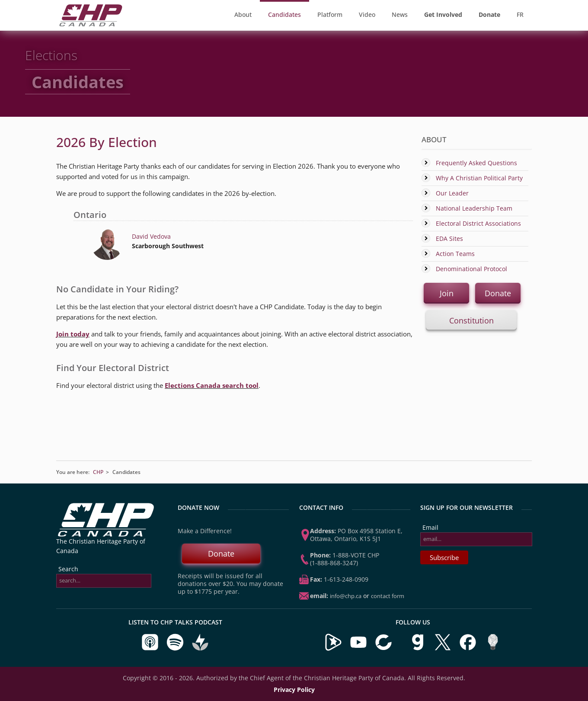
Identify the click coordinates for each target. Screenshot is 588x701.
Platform (330, 14)
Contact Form (388, 596)
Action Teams (455, 254)
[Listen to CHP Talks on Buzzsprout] (200, 649)
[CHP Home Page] (91, 24)
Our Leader (452, 193)
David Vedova (151, 236)
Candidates (284, 14)
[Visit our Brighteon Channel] (333, 649)
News (400, 14)
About (243, 14)
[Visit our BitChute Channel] (384, 649)
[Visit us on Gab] (419, 649)
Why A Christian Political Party (479, 178)
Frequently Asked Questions (476, 163)
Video (367, 14)
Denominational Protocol (471, 269)
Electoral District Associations (478, 223)
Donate (498, 293)
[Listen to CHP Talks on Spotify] (176, 649)
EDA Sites (449, 238)
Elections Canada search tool (212, 385)
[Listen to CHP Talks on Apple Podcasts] (151, 649)
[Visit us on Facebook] (469, 649)
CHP (98, 472)
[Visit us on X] (444, 649)
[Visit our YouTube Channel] (358, 649)
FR (520, 14)
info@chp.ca (346, 596)
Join (447, 293)
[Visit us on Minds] (493, 649)
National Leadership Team (474, 208)
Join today (73, 334)
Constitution (471, 320)
